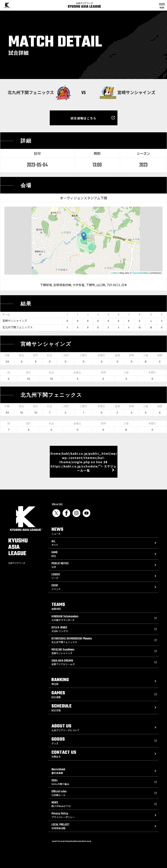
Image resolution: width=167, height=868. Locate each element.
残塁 (160, 355)
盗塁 (117, 355)
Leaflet (114, 273)
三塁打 (83, 355)
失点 (51, 373)
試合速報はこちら (83, 118)
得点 (21, 355)
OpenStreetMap (141, 273)
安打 (36, 355)
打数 (7, 355)
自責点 (77, 373)
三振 (146, 355)
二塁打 (66, 355)
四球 (131, 355)
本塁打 (101, 355)
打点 (50, 355)
